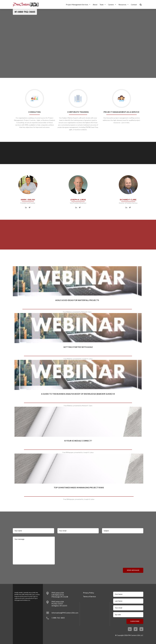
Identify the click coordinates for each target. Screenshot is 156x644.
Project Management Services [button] (78, 5)
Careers (112, 5)
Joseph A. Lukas (78, 200)
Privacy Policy (89, 593)
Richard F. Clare (128, 200)
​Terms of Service (89, 596)
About (95, 5)
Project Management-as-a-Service (121, 112)
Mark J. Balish (28, 200)
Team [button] (103, 5)
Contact (134, 5)
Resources (124, 5)
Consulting (35, 112)
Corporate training (78, 112)
